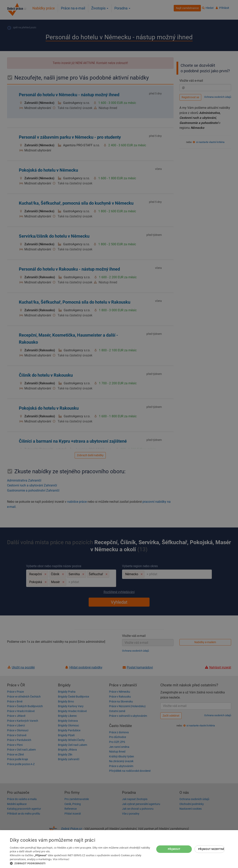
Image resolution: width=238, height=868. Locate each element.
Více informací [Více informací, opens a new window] (61, 859)
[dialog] (119, 849)
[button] (80, 863)
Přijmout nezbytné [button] (211, 849)
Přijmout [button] (174, 849)
